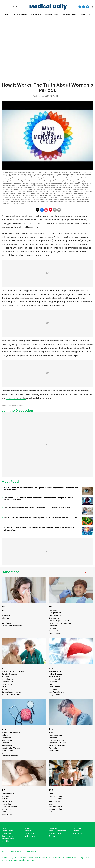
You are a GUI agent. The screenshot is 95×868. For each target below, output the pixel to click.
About (28, 828)
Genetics (5, 677)
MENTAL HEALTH (21, 14)
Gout (4, 687)
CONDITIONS (86, 14)
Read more (31, 860)
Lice (51, 684)
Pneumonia (54, 751)
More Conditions (87, 573)
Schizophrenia (8, 794)
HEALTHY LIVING (52, 14)
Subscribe (30, 833)
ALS (3, 621)
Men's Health (7, 740)
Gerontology (7, 684)
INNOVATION (36, 14)
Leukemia (53, 682)
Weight (52, 804)
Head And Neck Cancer (12, 695)
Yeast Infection (55, 809)
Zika (51, 812)
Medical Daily (48, 7)
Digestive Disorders (57, 631)
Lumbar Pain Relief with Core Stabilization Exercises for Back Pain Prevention (37, 508)
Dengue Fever (55, 613)
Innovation (6, 833)
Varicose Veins (55, 799)
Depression (54, 618)
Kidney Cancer (55, 671)
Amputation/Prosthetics (12, 626)
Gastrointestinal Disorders (13, 671)
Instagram (77, 833)
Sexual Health (7, 804)
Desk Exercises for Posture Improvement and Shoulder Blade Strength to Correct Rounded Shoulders (39, 499)
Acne (4, 610)
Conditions (11, 572)
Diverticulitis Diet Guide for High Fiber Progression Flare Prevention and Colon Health (40, 518)
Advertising (30, 836)
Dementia (53, 610)
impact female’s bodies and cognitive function (30, 394)
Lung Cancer (55, 695)
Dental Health (55, 615)
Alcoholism (6, 615)
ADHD (4, 613)
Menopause (7, 745)
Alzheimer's (6, 623)
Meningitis (6, 743)
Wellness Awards (70, 14)
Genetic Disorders (9, 674)
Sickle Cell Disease (9, 807)
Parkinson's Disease (57, 743)
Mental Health (8, 751)
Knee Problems (56, 677)
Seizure (5, 799)
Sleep (4, 812)
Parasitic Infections (57, 740)
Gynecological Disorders (12, 692)
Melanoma (6, 738)
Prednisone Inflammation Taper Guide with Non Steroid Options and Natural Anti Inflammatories (39, 529)
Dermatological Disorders (60, 621)
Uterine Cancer (56, 796)
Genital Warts (7, 679)
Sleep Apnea (7, 814)
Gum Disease (7, 689)
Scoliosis (5, 796)
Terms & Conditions (57, 831)
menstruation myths (16, 398)
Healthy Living (8, 836)
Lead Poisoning (56, 679)
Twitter (76, 831)
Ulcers (52, 794)
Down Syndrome (56, 633)
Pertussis (53, 748)
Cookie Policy (55, 836)
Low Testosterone (57, 692)
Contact (29, 831)
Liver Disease (55, 687)
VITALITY (7, 14)
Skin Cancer (7, 809)
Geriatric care (7, 682)
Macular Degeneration (11, 733)
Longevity (53, 689)
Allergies (5, 618)
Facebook (77, 828)
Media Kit (53, 828)
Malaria (5, 735)
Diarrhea (53, 628)
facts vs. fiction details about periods (75, 394)
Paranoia (53, 738)
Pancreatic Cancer (57, 735)
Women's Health (56, 807)
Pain (51, 733)
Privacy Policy (55, 833)
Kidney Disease (56, 674)
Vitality (47, 80)
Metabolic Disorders (10, 756)
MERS (4, 753)
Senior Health (7, 801)
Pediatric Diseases (57, 745)
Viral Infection (55, 801)
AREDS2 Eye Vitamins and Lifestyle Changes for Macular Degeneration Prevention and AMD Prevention (41, 489)
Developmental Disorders (60, 623)
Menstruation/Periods (11, 748)
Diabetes (53, 626)
